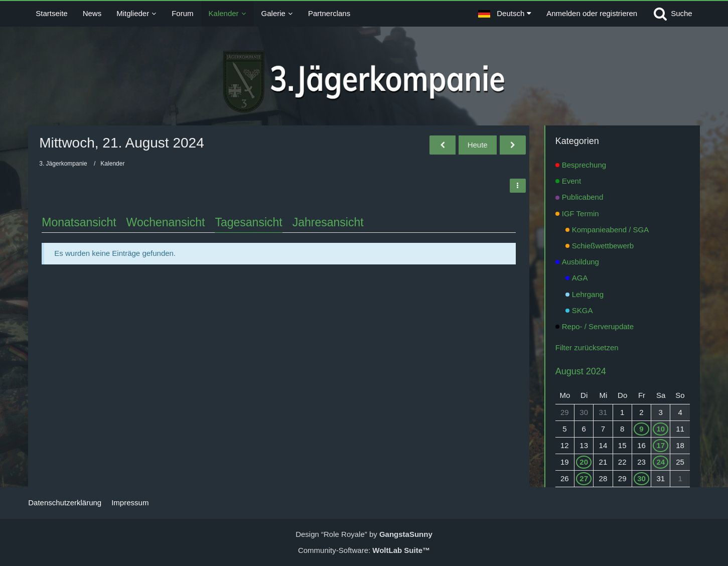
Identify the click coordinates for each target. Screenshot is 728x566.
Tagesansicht (248, 222)
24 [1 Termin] (661, 462)
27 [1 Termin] (584, 478)
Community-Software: (364, 550)
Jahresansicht (328, 222)
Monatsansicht (79, 222)
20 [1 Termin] (584, 462)
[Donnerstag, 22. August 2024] (513, 145)
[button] (505, 14)
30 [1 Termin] (641, 478)
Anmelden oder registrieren (592, 13)
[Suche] (672, 14)
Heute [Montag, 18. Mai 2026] (478, 145)
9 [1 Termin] (641, 429)
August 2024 (581, 371)
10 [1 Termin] (661, 429)
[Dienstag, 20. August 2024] (443, 145)
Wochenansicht (166, 222)
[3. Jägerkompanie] (364, 82)
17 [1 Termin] (661, 445)
